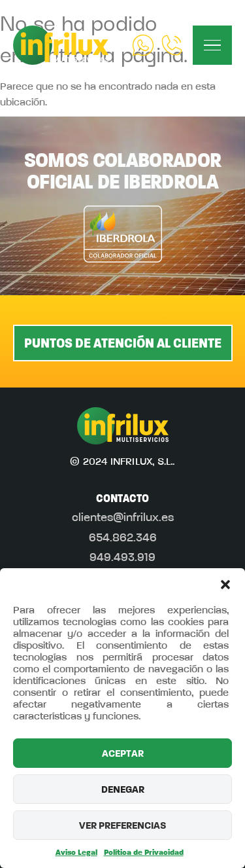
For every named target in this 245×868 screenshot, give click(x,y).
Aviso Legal (76, 852)
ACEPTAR (123, 753)
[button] (225, 585)
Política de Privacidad (144, 852)
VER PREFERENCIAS (122, 825)
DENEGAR (123, 789)
